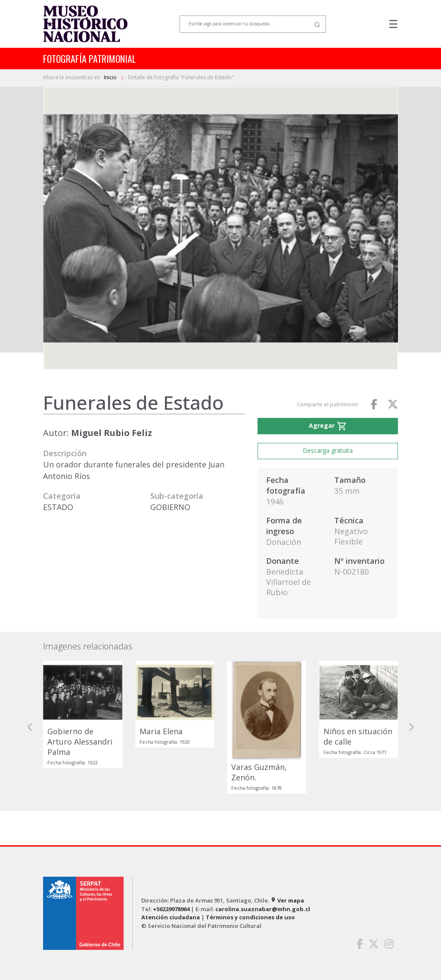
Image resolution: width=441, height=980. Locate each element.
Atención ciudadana (171, 917)
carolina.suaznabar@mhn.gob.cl (263, 909)
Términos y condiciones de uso (250, 917)
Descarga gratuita (328, 450)
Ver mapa (287, 900)
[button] (30, 727)
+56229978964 (171, 909)
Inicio (111, 77)
